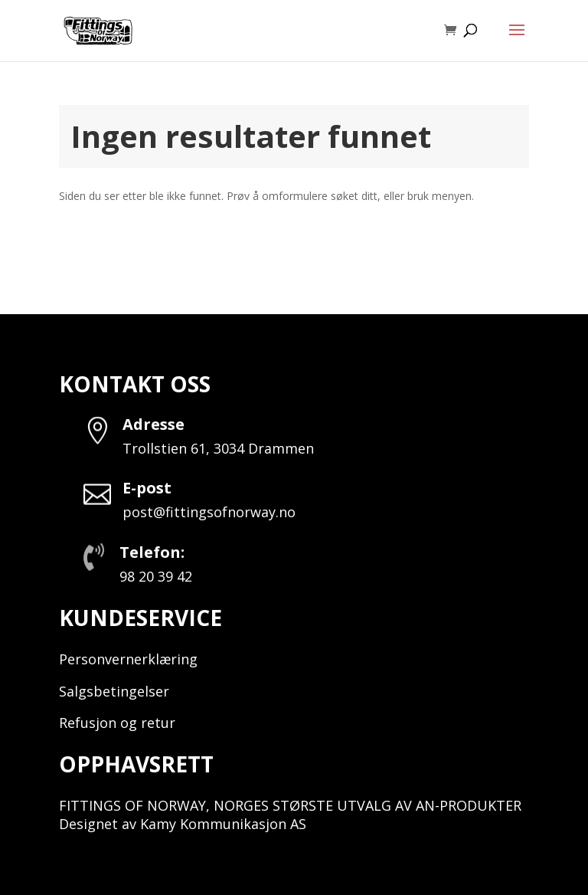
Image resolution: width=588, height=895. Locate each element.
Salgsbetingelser (114, 691)
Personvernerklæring (128, 659)
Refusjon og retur (117, 723)
